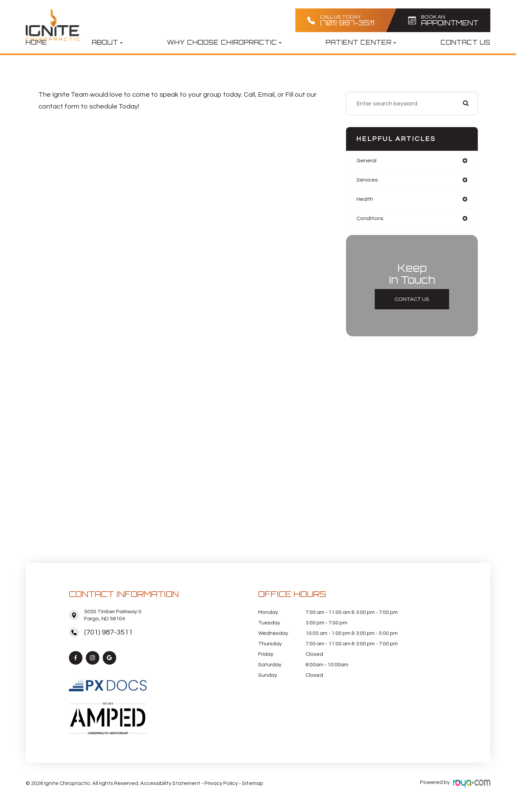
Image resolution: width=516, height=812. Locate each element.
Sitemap (253, 785)
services (368, 181)
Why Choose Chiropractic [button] (224, 42)
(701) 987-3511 (108, 635)
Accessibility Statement (170, 785)
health (366, 201)
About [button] (107, 42)
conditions (371, 221)
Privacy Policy (221, 785)
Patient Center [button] (361, 42)
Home (36, 42)
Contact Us (465, 42)
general (367, 161)
